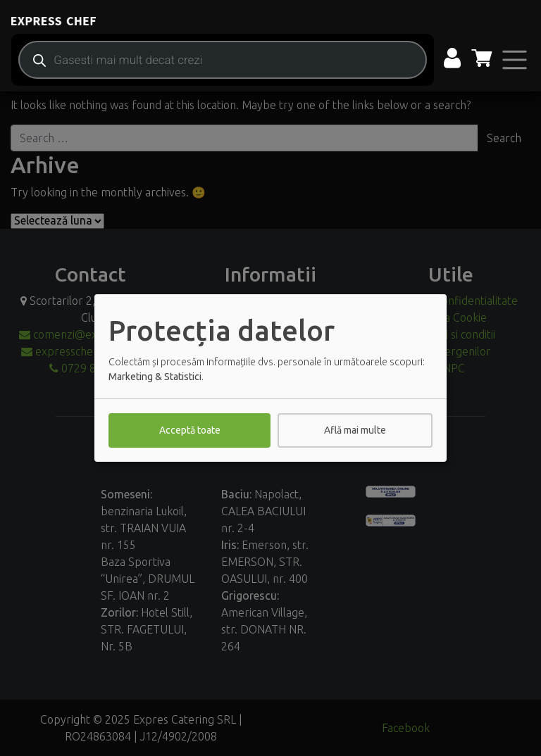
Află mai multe (355, 430)
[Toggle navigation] (515, 59)
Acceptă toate (190, 430)
